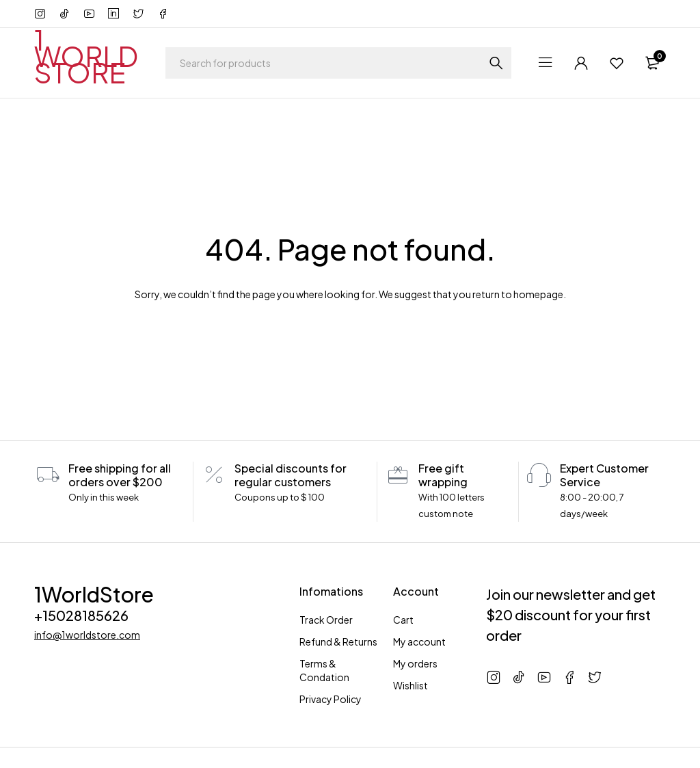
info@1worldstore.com (87, 635)
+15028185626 (81, 615)
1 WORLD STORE (86, 56)
